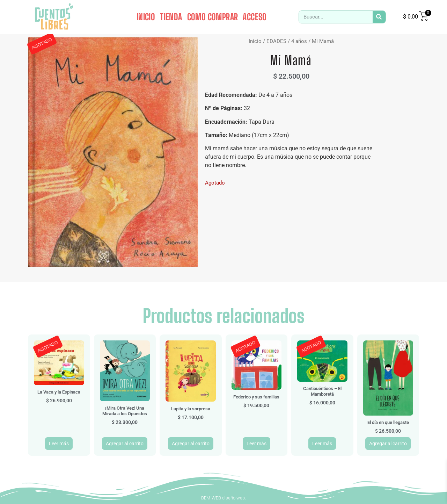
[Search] (379, 17)
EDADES (276, 41)
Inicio (255, 41)
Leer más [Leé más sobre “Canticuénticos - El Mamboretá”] (322, 444)
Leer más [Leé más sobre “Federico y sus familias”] (257, 444)
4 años (299, 41)
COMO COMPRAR (213, 17)
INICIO (146, 17)
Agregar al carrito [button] (125, 444)
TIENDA (171, 17)
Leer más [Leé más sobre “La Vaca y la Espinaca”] (59, 444)
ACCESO (255, 17)
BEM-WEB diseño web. (223, 498)
